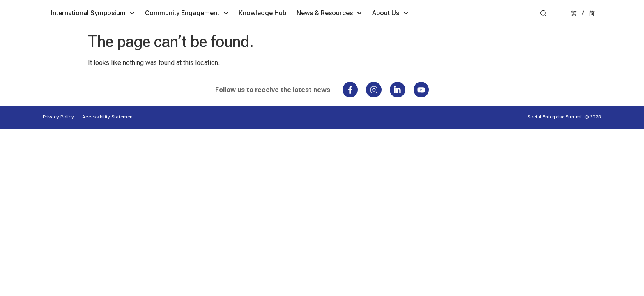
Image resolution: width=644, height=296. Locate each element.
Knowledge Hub (332, 31)
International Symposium (163, 31)
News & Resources (399, 31)
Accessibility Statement (108, 136)
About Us (460, 31)
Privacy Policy (58, 136)
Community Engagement (256, 31)
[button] (543, 31)
